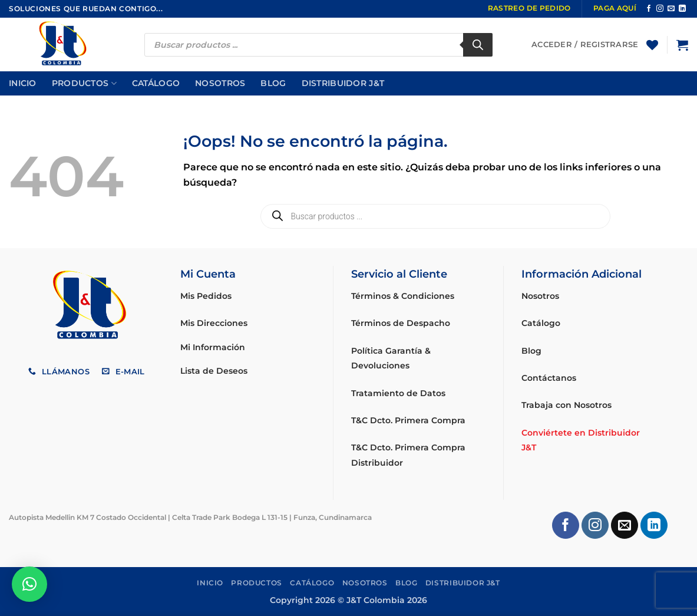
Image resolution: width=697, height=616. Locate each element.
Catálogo (156, 83)
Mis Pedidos (206, 296)
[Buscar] (478, 45)
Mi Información (213, 347)
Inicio (23, 83)
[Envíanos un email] (671, 9)
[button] (682, 45)
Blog (273, 83)
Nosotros (220, 83)
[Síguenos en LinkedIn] (682, 9)
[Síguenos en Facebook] (649, 9)
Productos (84, 83)
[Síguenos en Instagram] (660, 9)
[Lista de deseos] (652, 45)
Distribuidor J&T (343, 83)
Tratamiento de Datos (398, 393)
